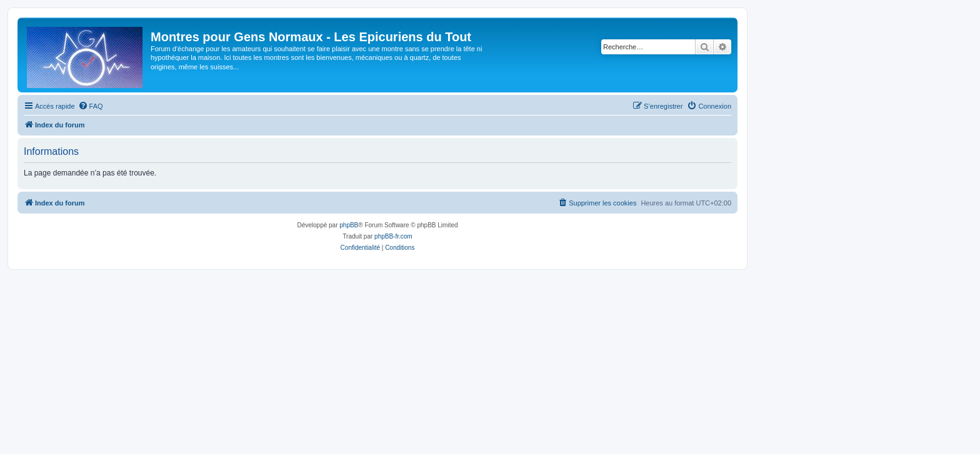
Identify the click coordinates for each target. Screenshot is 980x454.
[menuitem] (91, 106)
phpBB (349, 225)
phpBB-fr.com (393, 236)
